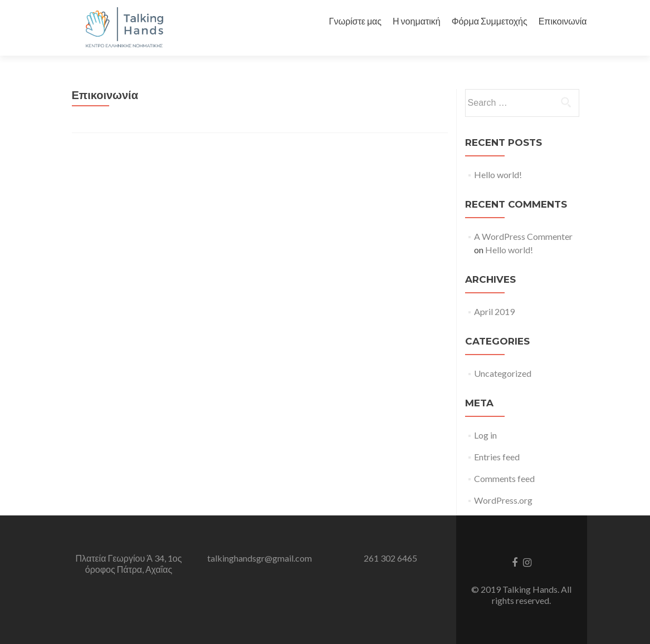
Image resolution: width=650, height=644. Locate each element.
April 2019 (494, 311)
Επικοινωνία (563, 21)
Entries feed (497, 457)
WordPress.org (503, 500)
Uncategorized (503, 373)
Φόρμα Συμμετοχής (490, 21)
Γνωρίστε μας (355, 21)
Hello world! (498, 174)
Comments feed (504, 478)
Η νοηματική (417, 21)
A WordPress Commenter (523, 236)
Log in (485, 435)
